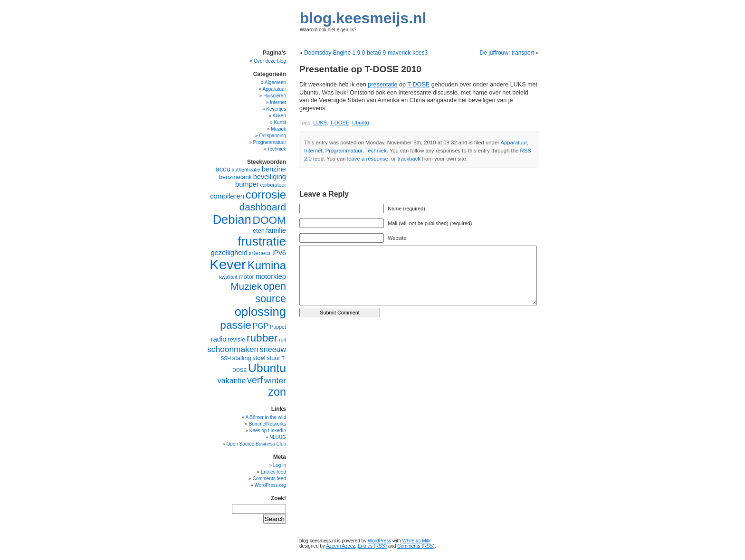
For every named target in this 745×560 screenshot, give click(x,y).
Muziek (278, 129)
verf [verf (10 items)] (255, 380)
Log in (280, 465)
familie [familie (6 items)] (276, 230)
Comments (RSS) (416, 546)
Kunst (280, 122)
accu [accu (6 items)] (223, 169)
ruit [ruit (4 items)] (282, 340)
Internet (313, 151)
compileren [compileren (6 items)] (227, 196)
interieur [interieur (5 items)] (260, 253)
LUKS (320, 123)
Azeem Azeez (340, 546)
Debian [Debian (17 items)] (232, 219)
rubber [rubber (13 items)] (262, 338)
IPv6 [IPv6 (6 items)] (279, 253)
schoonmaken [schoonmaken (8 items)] (233, 349)
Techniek (376, 151)
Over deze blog (270, 61)
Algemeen (275, 82)
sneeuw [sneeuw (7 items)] (273, 349)
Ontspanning (272, 136)
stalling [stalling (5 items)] (242, 358)
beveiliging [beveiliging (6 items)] (270, 177)
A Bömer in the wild (266, 417)
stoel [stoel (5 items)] (259, 358)
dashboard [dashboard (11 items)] (263, 207)
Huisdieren (275, 96)
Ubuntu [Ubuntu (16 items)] (267, 368)
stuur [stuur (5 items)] (273, 358)
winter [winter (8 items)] (275, 380)
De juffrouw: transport (507, 53)
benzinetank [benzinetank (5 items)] (235, 177)
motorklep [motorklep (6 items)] (271, 276)
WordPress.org (270, 485)
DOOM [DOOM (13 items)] (269, 220)
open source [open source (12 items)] (271, 292)
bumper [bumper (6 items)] (247, 184)
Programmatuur (344, 151)
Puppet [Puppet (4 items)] (278, 327)
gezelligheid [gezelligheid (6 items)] (229, 253)
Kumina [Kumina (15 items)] (267, 265)
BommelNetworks (267, 424)
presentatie (382, 85)
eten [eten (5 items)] (259, 231)
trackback (409, 159)
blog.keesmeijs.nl (363, 18)
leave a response (368, 159)
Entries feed (273, 472)
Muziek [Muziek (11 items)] (246, 286)
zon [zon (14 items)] (277, 392)
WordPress (379, 541)
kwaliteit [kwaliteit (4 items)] (228, 277)
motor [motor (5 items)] (246, 277)
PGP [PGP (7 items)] (261, 326)
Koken (279, 116)
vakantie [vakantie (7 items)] (232, 381)
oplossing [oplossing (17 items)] (260, 312)
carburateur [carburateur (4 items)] (273, 185)
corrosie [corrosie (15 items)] (266, 195)
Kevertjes (276, 109)
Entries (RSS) (372, 546)
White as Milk (416, 541)
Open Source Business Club (256, 444)
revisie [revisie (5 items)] (236, 339)
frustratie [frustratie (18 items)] (262, 241)
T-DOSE (418, 85)
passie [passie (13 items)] (236, 325)
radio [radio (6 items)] (219, 339)
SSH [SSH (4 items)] (226, 358)
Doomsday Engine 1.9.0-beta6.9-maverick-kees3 (366, 53)
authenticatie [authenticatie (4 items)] (246, 170)
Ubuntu (360, 123)
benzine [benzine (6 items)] (274, 169)
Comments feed (269, 479)
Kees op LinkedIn (268, 431)
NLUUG (278, 437)
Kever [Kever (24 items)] (228, 264)
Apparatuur (514, 142)
